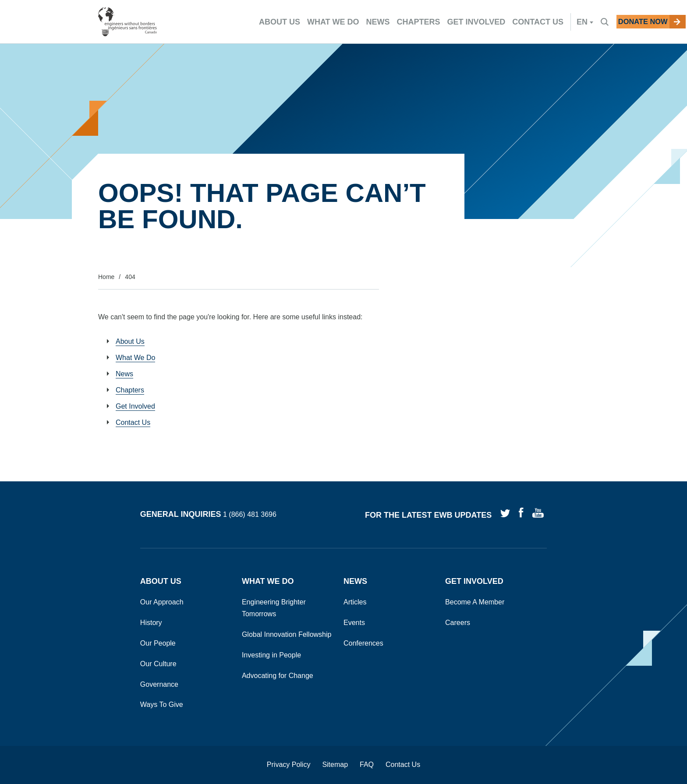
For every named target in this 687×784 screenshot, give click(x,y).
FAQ (367, 765)
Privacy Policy (289, 765)
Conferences (363, 643)
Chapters (130, 390)
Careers (458, 623)
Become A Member (475, 602)
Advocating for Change (278, 676)
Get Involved (135, 406)
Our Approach (162, 602)
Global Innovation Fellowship (287, 634)
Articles (355, 602)
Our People (158, 643)
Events (354, 623)
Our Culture (158, 664)
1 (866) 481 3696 (250, 515)
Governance (159, 684)
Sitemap (335, 765)
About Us (130, 341)
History (151, 623)
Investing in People (271, 655)
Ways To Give (162, 705)
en (556, 22)
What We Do (135, 358)
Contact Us (133, 422)
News (124, 374)
